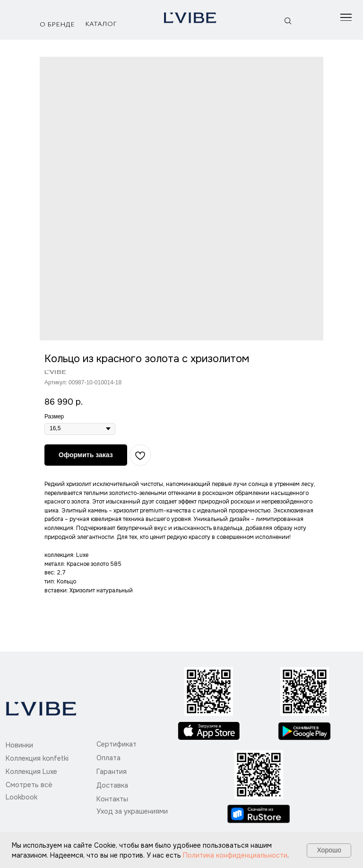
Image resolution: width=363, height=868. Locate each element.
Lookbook (22, 797)
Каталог (101, 23)
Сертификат (117, 744)
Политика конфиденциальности (235, 855)
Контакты (112, 799)
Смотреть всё (29, 785)
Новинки (19, 745)
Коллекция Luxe (31, 772)
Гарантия (112, 772)
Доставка (112, 785)
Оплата (108, 758)
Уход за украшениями (132, 811)
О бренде (57, 24)
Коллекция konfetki (37, 758)
